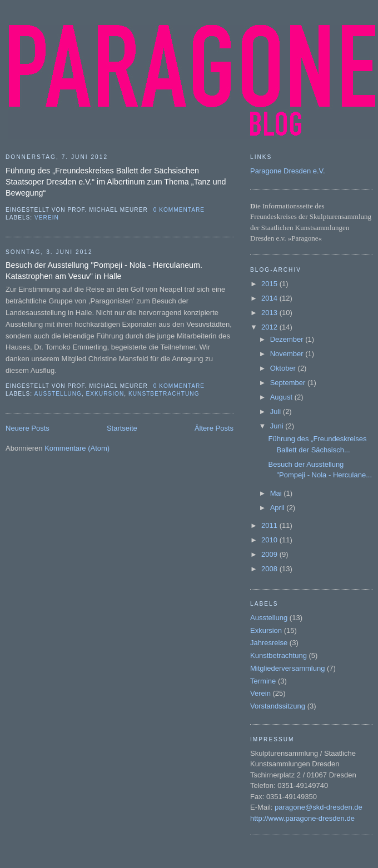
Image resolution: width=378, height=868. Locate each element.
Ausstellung (58, 394)
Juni (278, 426)
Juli (277, 411)
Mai (277, 493)
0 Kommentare (179, 210)
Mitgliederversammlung (287, 668)
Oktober (284, 368)
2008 (270, 569)
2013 (270, 313)
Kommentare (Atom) (77, 448)
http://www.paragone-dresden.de (302, 818)
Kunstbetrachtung (164, 394)
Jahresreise (269, 643)
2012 (270, 327)
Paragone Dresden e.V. (288, 171)
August (282, 397)
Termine (263, 681)
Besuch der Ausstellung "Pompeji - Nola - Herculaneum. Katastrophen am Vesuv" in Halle (104, 271)
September (289, 383)
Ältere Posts (214, 428)
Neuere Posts (28, 428)
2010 (270, 540)
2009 (270, 554)
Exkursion (105, 394)
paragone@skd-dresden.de (319, 807)
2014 (270, 298)
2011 (270, 525)
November (288, 354)
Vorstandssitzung (278, 706)
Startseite (122, 428)
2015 (270, 284)
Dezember (288, 339)
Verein (47, 218)
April (278, 508)
